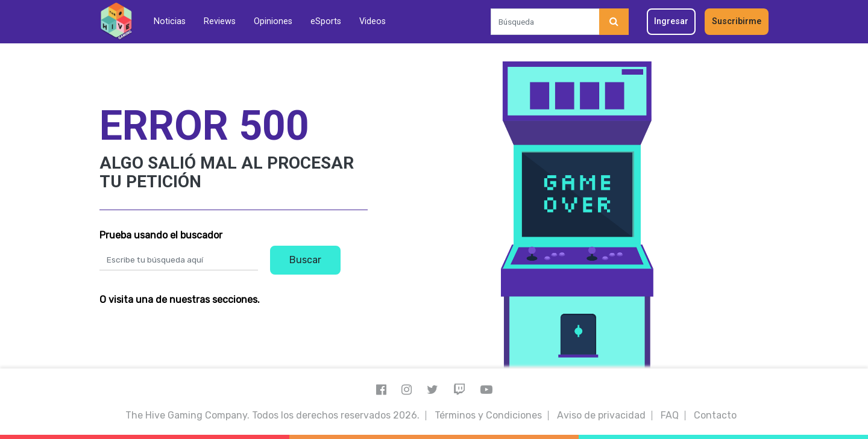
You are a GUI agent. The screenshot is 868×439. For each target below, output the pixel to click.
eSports (326, 21)
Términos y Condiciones (488, 415)
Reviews (220, 21)
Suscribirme (737, 21)
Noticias (170, 21)
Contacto (715, 415)
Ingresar (671, 21)
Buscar (305, 260)
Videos (373, 21)
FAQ (670, 415)
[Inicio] (116, 21)
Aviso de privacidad (601, 415)
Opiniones (273, 21)
